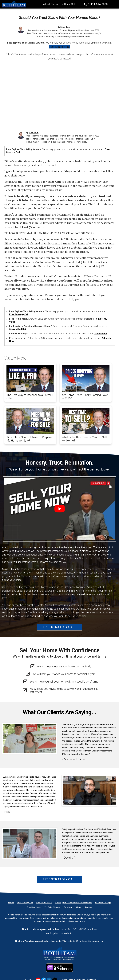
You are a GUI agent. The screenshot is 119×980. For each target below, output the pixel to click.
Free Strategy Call (60, 47)
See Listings (101, 334)
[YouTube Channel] (52, 907)
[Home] (13, 4)
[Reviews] (89, 907)
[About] (79, 907)
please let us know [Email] (76, 921)
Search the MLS (18, 329)
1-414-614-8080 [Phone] (96, 4)
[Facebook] (68, 907)
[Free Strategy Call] (25, 903)
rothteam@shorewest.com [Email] (92, 941)
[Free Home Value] (44, 903)
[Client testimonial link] (30, 738)
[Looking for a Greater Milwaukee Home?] (74, 903)
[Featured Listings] (103, 903)
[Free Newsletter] (34, 907)
